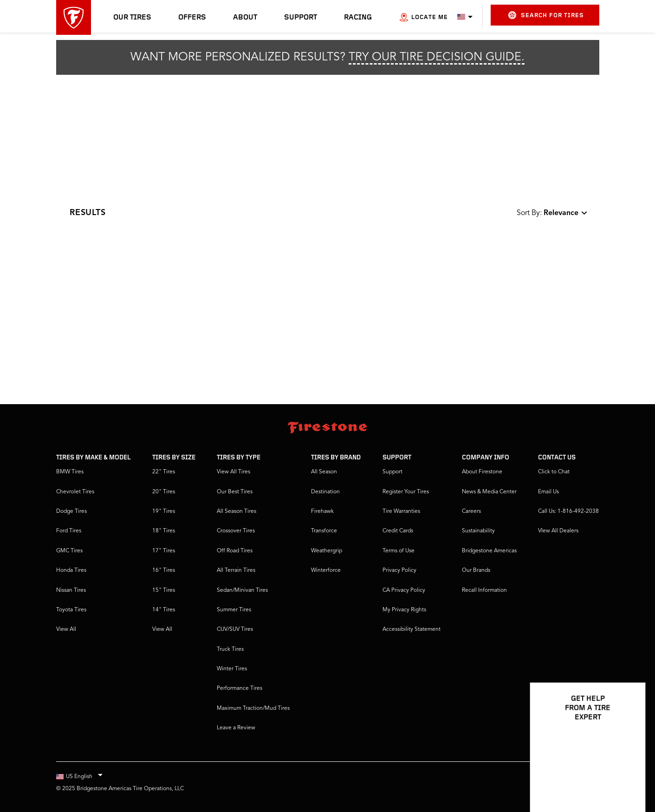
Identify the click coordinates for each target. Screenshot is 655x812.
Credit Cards (398, 531)
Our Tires (132, 18)
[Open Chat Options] (628, 778)
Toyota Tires (71, 610)
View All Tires (233, 472)
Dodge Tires (71, 511)
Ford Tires (69, 531)
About (245, 18)
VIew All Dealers (558, 531)
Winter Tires (232, 669)
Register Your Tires (406, 492)
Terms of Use (399, 551)
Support (301, 18)
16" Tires (164, 570)
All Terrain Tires (236, 570)
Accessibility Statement (412, 629)
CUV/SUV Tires (235, 629)
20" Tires (164, 492)
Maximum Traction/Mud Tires (253, 708)
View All (66, 629)
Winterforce (326, 570)
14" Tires (164, 610)
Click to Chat (554, 472)
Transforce (324, 531)
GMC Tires (69, 551)
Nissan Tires (71, 590)
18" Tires (164, 531)
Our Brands (476, 570)
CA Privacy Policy (404, 590)
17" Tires (164, 551)
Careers (471, 511)
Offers (192, 18)
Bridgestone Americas (489, 551)
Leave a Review (236, 728)
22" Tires (164, 472)
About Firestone (482, 472)
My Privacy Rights (404, 610)
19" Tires (164, 511)
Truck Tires (230, 649)
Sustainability (478, 531)
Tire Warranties (401, 511)
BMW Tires (70, 472)
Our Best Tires (235, 492)
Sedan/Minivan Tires (242, 590)
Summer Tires (234, 610)
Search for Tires (546, 15)
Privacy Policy (399, 570)
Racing (358, 18)
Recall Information (484, 590)
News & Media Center (489, 492)
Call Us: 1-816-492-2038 (568, 511)
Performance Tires (240, 688)
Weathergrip (327, 551)
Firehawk (322, 511)
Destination (325, 492)
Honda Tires (71, 570)
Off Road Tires (235, 551)
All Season (324, 472)
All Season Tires (237, 511)
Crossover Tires (236, 531)
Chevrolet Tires (75, 492)
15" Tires (164, 590)
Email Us (548, 492)
